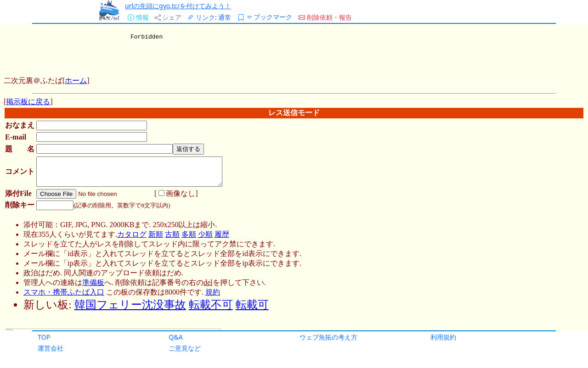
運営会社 (51, 348)
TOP (44, 337)
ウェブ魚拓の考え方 (328, 337)
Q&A (176, 337)
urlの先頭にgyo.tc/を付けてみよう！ (178, 6)
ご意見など (185, 348)
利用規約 (443, 337)
